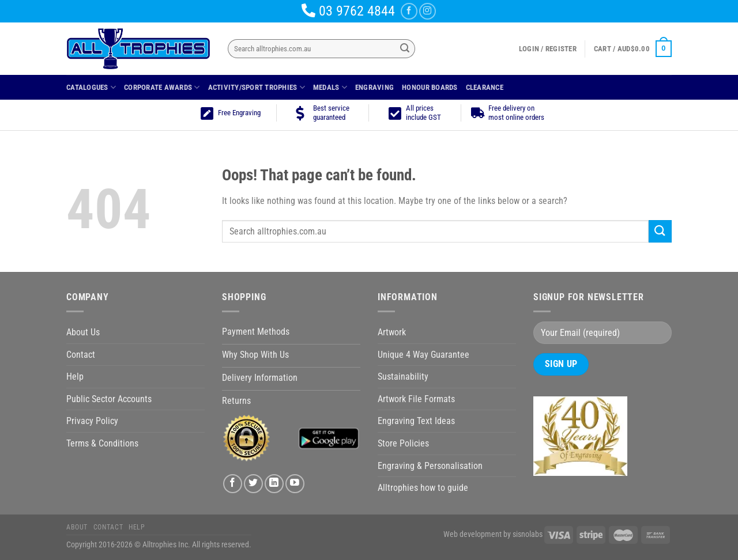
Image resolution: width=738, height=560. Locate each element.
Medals (330, 87)
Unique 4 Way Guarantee (423, 355)
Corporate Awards (162, 87)
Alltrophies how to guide (423, 488)
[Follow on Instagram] (428, 11)
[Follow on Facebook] (409, 11)
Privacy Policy (92, 421)
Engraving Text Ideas (416, 421)
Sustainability (403, 377)
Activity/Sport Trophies (257, 87)
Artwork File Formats (416, 399)
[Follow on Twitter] (253, 484)
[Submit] (405, 49)
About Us (83, 332)
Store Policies (403, 443)
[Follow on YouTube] (295, 484)
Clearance (485, 87)
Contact (81, 355)
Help (75, 377)
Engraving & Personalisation (430, 466)
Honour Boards (430, 87)
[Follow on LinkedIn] (274, 484)
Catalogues (91, 87)
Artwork (392, 332)
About (77, 527)
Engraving (374, 87)
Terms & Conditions (102, 443)
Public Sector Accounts (109, 399)
